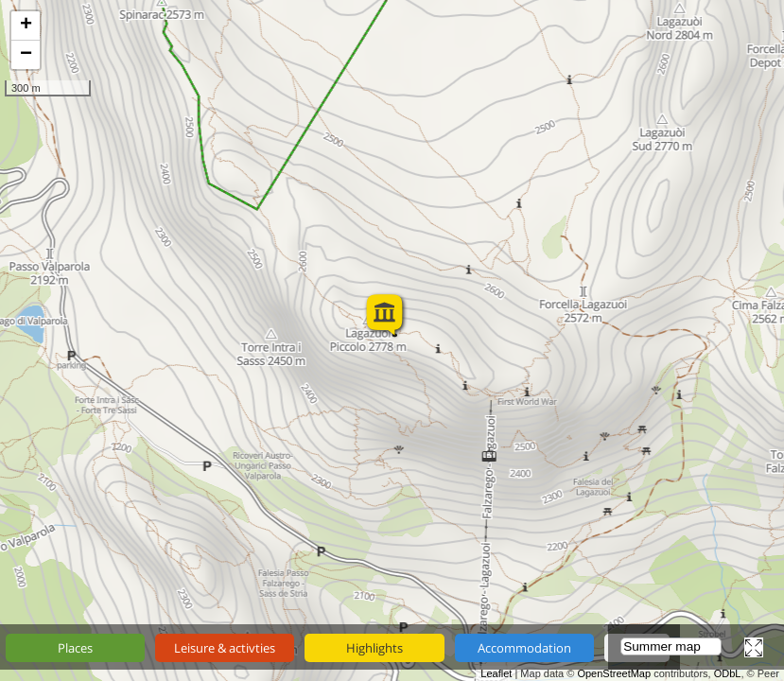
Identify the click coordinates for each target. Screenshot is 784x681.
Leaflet (496, 673)
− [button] (26, 55)
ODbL (728, 673)
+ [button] (26, 26)
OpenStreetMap (614, 673)
